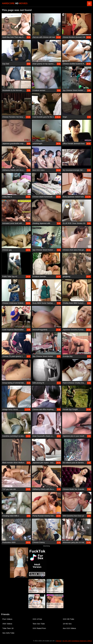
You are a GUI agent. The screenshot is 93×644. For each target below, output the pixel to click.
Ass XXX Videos (69, 628)
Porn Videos (7, 619)
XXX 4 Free (37, 619)
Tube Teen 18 (8, 628)
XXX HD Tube (68, 619)
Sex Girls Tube (8, 633)
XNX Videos (7, 624)
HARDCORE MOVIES (15, 3)
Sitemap (59, 641)
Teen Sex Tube (39, 624)
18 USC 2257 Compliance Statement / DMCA (77, 641)
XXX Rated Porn (39, 628)
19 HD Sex (67, 624)
